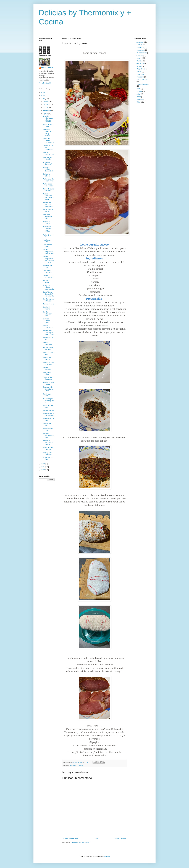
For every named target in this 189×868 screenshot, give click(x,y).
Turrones (140, 100)
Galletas (139, 61)
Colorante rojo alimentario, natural (48, 389)
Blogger (107, 856)
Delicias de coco (48, 304)
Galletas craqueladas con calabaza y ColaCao (48, 260)
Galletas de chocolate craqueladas (48, 204)
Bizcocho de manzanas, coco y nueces (48, 229)
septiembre (47, 110)
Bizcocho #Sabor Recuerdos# (48, 169)
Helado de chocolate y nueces (48, 442)
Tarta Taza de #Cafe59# (47, 158)
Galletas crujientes (47, 368)
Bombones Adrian (46, 281)
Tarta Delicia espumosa (47, 271)
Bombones (140, 50)
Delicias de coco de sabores (48, 363)
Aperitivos (73, 765)
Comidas (80, 765)
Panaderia (140, 74)
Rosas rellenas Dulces (48, 210)
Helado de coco (48, 411)
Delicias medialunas (48, 327)
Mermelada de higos (48, 458)
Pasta (139, 89)
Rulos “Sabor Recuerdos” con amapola (48, 294)
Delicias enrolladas (47, 343)
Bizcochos (140, 48)
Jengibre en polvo (47, 241)
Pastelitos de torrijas (47, 266)
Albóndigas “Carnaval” (47, 163)
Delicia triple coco (47, 395)
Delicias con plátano (47, 358)
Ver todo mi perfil (45, 83)
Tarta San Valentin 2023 (48, 153)
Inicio (96, 838)
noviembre (47, 104)
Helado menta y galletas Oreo (48, 415)
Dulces (139, 58)
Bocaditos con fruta (48, 430)
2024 (43, 95)
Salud (139, 94)
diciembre (47, 101)
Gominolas (140, 64)
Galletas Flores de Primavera (48, 276)
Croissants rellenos (46, 175)
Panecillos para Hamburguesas (48, 401)
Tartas (139, 97)
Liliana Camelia (47, 68)
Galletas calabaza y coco (47, 314)
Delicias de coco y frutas (48, 383)
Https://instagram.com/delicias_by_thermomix (94, 752)
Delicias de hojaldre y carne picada (48, 287)
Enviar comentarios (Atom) (82, 842)
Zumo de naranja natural (46, 321)
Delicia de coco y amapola (48, 448)
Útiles (138, 102)
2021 (43, 467)
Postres (139, 91)
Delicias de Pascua (47, 222)
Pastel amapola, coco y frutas (48, 180)
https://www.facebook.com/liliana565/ (95, 745)
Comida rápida (142, 53)
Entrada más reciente (70, 838)
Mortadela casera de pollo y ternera (47, 133)
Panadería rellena (143, 84)
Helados (139, 66)
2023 (43, 99)
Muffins (139, 72)
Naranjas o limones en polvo (47, 216)
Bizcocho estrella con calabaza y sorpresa (48, 119)
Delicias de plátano (47, 308)
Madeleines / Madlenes (47, 453)
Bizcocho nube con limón (48, 348)
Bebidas (139, 45)
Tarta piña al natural (47, 373)
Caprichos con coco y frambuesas (48, 147)
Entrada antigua (120, 838)
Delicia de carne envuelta (48, 190)
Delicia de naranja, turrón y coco (48, 141)
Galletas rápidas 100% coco (48, 300)
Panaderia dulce (142, 80)
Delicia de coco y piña (48, 126)
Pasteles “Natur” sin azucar (48, 378)
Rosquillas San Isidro (48, 338)
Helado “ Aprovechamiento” (48, 436)
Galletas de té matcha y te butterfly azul (48, 333)
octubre (46, 107)
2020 (43, 470)
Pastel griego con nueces (48, 185)
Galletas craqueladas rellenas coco (48, 252)
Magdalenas (141, 69)
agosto (46, 114)
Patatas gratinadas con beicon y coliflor (48, 197)
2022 (43, 464)
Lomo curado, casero (47, 246)
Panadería (140, 77)
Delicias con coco (47, 425)
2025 (43, 92)
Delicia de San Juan (48, 407)
